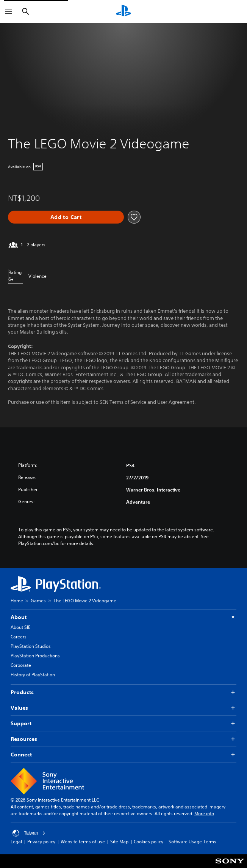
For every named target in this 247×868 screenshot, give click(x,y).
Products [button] (123, 692)
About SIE (20, 627)
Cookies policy (149, 842)
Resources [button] (123, 739)
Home (17, 601)
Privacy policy (41, 842)
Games (38, 601)
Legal (16, 842)
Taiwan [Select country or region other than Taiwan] (29, 833)
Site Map (119, 842)
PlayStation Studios (31, 646)
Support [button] (123, 724)
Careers (19, 637)
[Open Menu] (9, 11)
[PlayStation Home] (123, 11)
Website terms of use (83, 842)
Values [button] (123, 708)
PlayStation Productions (35, 656)
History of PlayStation (33, 675)
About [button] (123, 617)
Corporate (21, 665)
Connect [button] (123, 755)
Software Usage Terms (192, 842)
